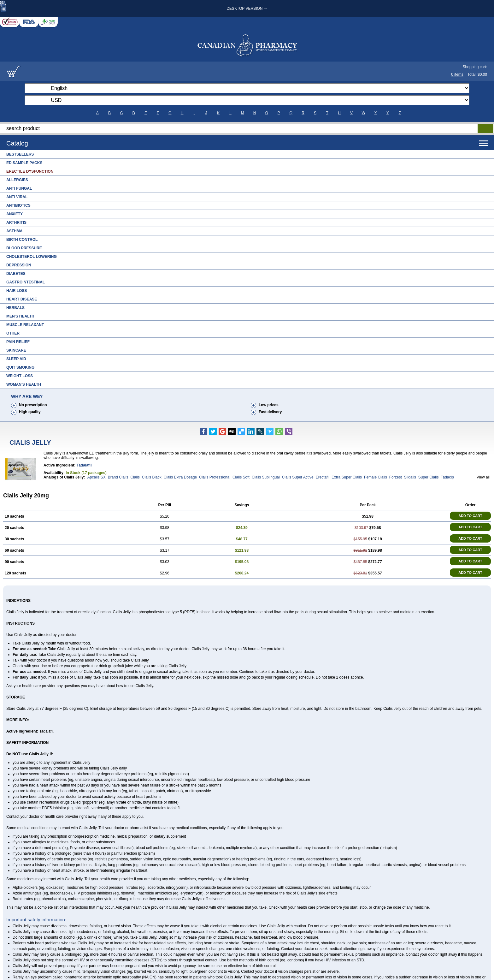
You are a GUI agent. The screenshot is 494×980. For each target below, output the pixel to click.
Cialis (135, 477)
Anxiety (15, 214)
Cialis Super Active (298, 477)
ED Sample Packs (24, 163)
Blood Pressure (24, 248)
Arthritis (16, 223)
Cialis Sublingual (266, 477)
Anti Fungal (19, 188)
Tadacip (447, 477)
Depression (19, 265)
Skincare (16, 350)
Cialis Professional (215, 477)
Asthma (14, 231)
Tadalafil (84, 465)
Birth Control (22, 240)
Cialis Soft (241, 477)
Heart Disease (22, 299)
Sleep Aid (16, 359)
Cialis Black (152, 477)
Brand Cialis (118, 477)
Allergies (17, 180)
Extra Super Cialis (347, 477)
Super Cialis (429, 477)
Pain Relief (18, 342)
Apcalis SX (97, 477)
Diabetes (16, 274)
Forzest (396, 477)
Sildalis (410, 477)
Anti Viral (17, 197)
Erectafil (323, 477)
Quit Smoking (20, 367)
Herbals (15, 308)
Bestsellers (20, 154)
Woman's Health (24, 384)
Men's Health (20, 316)
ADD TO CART (470, 516)
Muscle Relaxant (25, 325)
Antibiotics (18, 205)
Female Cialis (376, 477)
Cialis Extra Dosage (180, 477)
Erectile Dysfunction (30, 171)
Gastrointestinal (26, 282)
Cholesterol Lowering (32, 257)
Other (13, 333)
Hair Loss (17, 291)
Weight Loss (20, 376)
